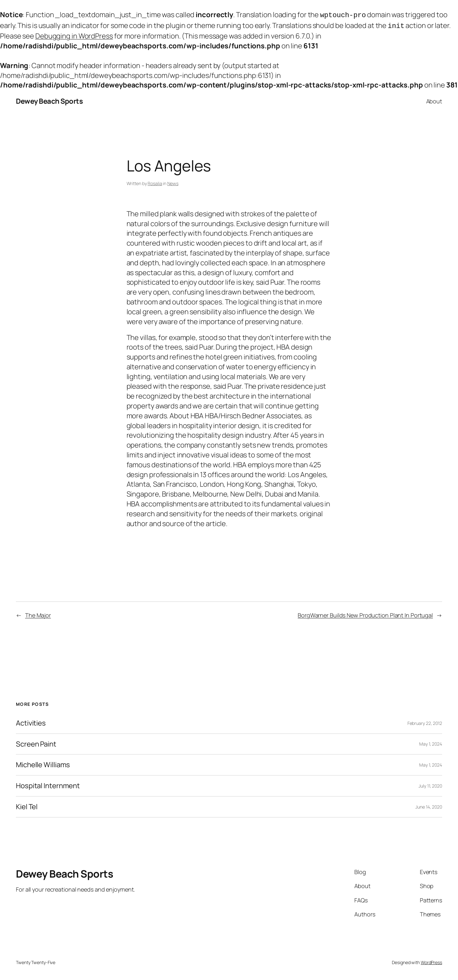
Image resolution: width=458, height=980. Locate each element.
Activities (31, 722)
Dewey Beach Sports (49, 100)
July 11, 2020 (430, 785)
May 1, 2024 (431, 743)
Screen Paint (36, 743)
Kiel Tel (27, 806)
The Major (38, 614)
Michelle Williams (43, 764)
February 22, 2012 (425, 722)
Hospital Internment (48, 785)
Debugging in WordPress (74, 35)
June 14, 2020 (429, 806)
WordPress (431, 961)
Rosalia (155, 182)
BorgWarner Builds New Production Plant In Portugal (365, 614)
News (173, 182)
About (434, 100)
